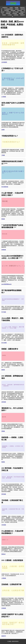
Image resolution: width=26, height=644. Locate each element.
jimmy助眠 (4, 343)
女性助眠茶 (4, 62)
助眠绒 (3, 370)
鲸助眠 (17, 9)
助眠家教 (13, 11)
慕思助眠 (21, 13)
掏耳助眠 (4, 494)
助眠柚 (3, 462)
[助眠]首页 (5, 8)
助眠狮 (16, 8)
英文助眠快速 (5, 187)
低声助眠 (9, 12)
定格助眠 (4, 608)
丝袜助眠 (15, 13)
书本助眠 (4, 525)
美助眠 (4, 15)
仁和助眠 (4, 97)
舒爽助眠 (4, 250)
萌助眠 (3, 219)
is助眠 (3, 130)
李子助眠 (4, 312)
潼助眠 (3, 431)
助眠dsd (3, 554)
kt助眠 (11, 8)
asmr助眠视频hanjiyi (6, 284)
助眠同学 (4, 636)
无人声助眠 (16, 12)
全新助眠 (16, 15)
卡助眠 (3, 155)
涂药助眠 (7, 11)
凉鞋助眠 (4, 402)
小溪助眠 (4, 578)
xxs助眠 (10, 15)
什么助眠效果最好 (9, 9)
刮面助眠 (8, 13)
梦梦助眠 (20, 11)
